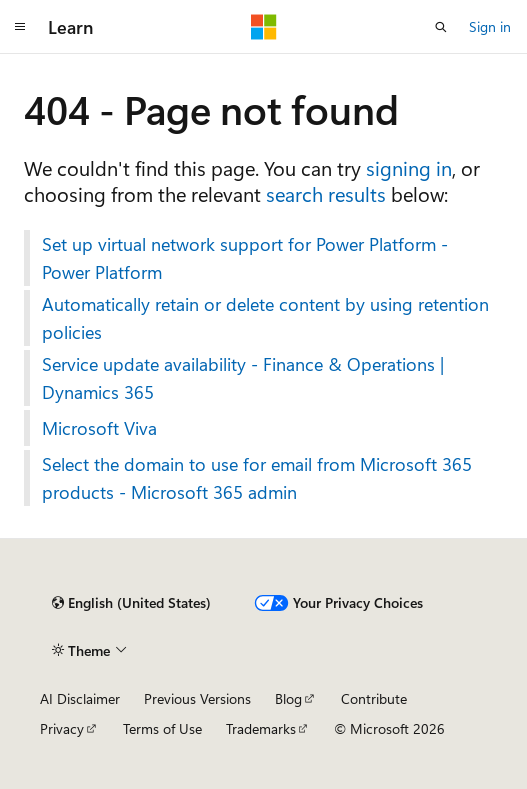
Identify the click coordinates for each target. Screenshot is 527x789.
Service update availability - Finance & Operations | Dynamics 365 (243, 378)
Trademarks (261, 728)
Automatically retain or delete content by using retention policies (265, 318)
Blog (288, 698)
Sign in (490, 26)
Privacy (62, 728)
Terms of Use (162, 728)
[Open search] (441, 27)
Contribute (374, 698)
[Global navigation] (20, 27)
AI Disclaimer (80, 698)
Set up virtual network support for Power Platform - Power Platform (245, 258)
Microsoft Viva (99, 428)
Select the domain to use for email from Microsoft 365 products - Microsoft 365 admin (257, 478)
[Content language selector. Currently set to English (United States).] (131, 603)
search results (326, 193)
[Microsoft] (264, 27)
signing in (409, 167)
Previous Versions (197, 698)
